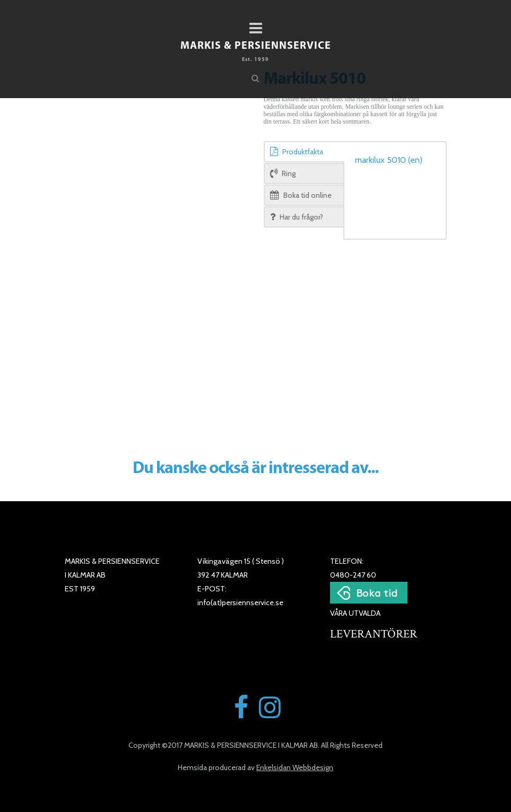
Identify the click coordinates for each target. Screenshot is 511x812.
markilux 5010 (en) (389, 160)
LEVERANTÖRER (374, 634)
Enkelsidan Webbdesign (295, 767)
